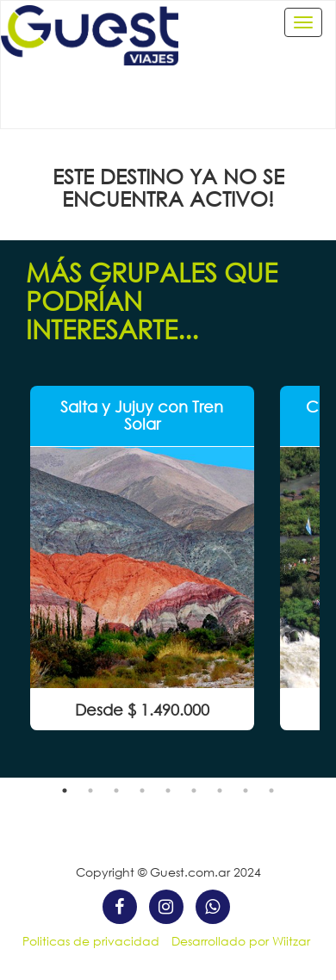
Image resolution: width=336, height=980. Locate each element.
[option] (142, 558)
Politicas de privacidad (91, 941)
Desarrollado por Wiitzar (241, 941)
